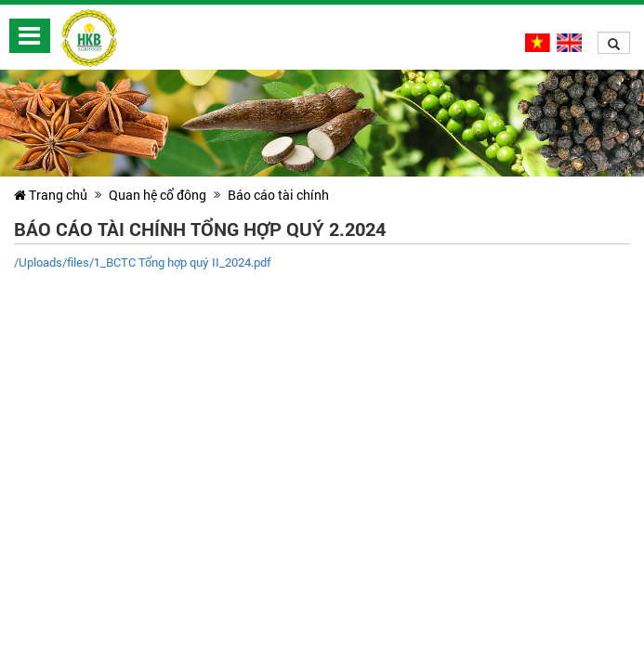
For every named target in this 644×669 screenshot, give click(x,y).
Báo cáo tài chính (278, 195)
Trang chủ (51, 195)
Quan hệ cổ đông (158, 195)
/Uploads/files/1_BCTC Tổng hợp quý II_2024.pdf (142, 262)
